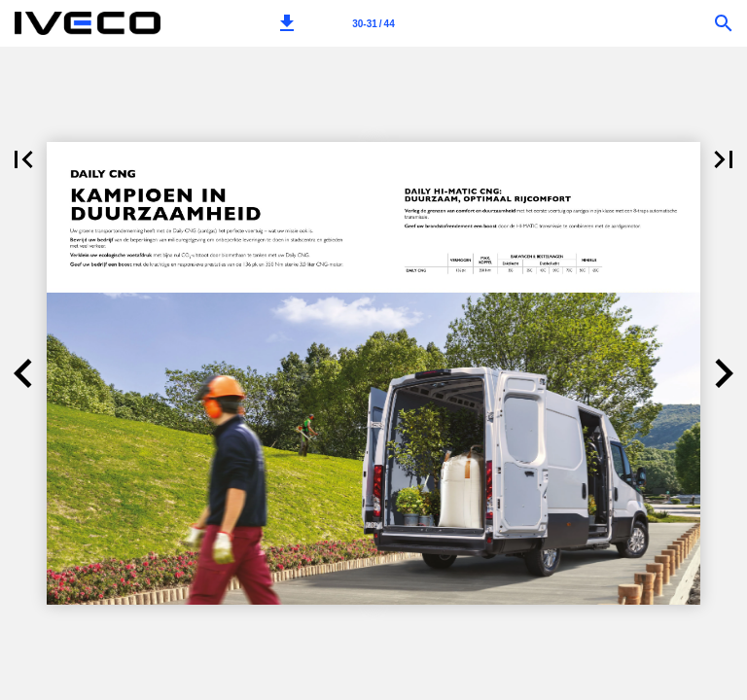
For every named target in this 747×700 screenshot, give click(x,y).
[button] (287, 23)
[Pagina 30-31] (373, 23)
